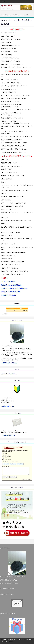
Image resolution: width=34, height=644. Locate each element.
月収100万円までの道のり (9, 295)
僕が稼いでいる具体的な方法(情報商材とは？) (14, 288)
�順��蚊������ (27, 479)
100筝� (6, 458)
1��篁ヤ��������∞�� (11, 461)
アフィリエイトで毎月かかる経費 (11, 292)
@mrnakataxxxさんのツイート (9, 374)
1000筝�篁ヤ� (8, 460)
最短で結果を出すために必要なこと (11, 285)
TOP (15, 15)
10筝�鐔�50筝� (8, 457)
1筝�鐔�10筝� (8, 455)
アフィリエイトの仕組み (8, 282)
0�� (6, 454)
